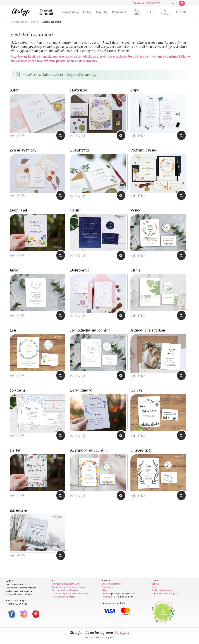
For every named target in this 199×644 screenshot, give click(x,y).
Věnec (136, 210)
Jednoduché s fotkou (148, 330)
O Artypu (165, 12)
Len (13, 330)
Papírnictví (120, 12)
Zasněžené (19, 510)
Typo (135, 90)
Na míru (137, 12)
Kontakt (181, 12)
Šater (14, 90)
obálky (72, 61)
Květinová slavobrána (89, 450)
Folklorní (17, 390)
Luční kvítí (19, 210)
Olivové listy (141, 450)
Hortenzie (79, 90)
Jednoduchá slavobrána (90, 330)
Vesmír (76, 210)
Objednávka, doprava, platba (166, 594)
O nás (154, 587)
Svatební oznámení (46, 12)
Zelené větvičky (23, 150)
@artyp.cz (121, 632)
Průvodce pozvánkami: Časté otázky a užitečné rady (54, 75)
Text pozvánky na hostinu (65, 590)
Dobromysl (79, 270)
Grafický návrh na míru (163, 590)
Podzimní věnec (144, 150)
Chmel (136, 270)
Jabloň (15, 270)
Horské (137, 390)
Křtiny (87, 12)
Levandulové (81, 390)
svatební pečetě (55, 61)
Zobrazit (60, 135)
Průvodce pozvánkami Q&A (66, 584)
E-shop (34, 22)
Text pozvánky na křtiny (64, 597)
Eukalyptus (80, 150)
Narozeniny (70, 12)
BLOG (151, 12)
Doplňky (102, 12)
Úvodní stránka (19, 22)
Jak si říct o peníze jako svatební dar (70, 594)
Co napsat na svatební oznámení (69, 587)
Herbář (16, 450)
